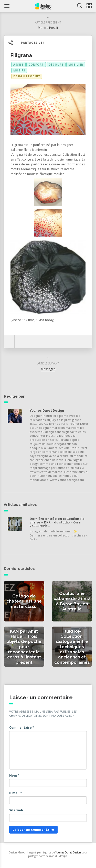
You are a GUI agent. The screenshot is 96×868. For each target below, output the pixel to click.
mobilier (76, 65)
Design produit (27, 76)
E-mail (16, 793)
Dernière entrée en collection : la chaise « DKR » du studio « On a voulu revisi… (57, 523)
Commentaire (22, 728)
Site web (16, 810)
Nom (14, 775)
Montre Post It (48, 28)
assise (18, 65)
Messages (48, 369)
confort (36, 65)
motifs (19, 70)
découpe (56, 65)
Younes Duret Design (47, 411)
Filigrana (21, 55)
